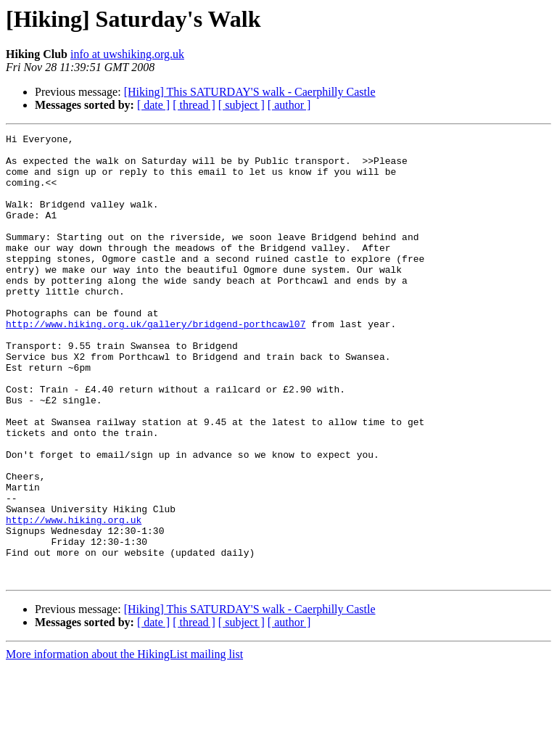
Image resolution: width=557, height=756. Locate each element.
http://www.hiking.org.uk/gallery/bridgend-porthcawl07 (156, 363)
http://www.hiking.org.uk (74, 598)
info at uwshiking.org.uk (127, 54)
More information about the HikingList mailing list (124, 743)
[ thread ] (194, 105)
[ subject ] (242, 105)
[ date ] (153, 105)
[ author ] (289, 105)
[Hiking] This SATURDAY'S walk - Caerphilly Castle (250, 92)
